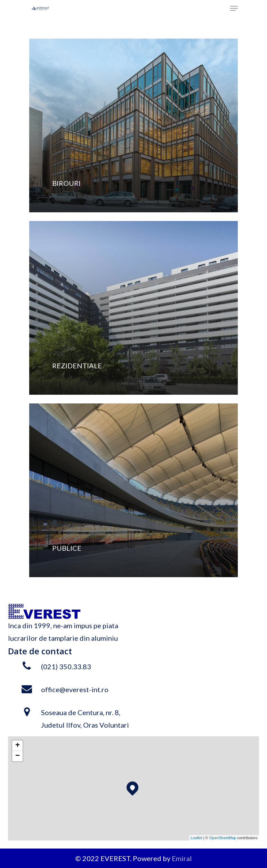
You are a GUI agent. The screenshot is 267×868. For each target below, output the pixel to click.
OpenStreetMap (223, 838)
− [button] (18, 756)
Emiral (182, 858)
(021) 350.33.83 (66, 666)
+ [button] (18, 746)
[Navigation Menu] (234, 8)
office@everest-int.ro (75, 689)
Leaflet (197, 838)
